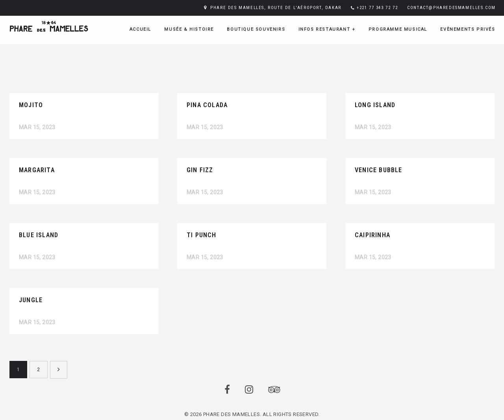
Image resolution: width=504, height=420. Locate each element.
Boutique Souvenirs (256, 29)
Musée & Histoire (189, 29)
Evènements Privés (468, 29)
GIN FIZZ (200, 170)
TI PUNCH (202, 235)
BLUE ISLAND (39, 235)
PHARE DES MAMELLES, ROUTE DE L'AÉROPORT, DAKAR (276, 8)
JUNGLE (31, 300)
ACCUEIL (140, 29)
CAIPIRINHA (372, 235)
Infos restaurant (327, 29)
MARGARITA (37, 170)
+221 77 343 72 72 (377, 8)
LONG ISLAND (375, 105)
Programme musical (398, 29)
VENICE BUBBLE (379, 170)
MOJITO (31, 105)
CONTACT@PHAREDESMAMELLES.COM (451, 8)
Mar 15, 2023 (37, 127)
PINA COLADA (207, 105)
